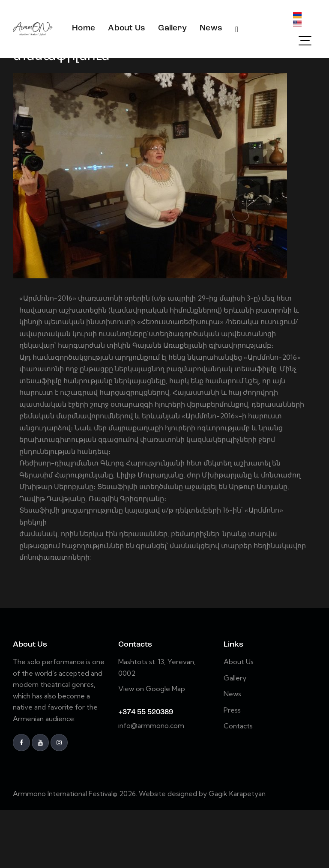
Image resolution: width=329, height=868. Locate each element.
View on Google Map (152, 747)
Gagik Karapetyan (237, 852)
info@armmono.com (151, 784)
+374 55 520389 (146, 771)
